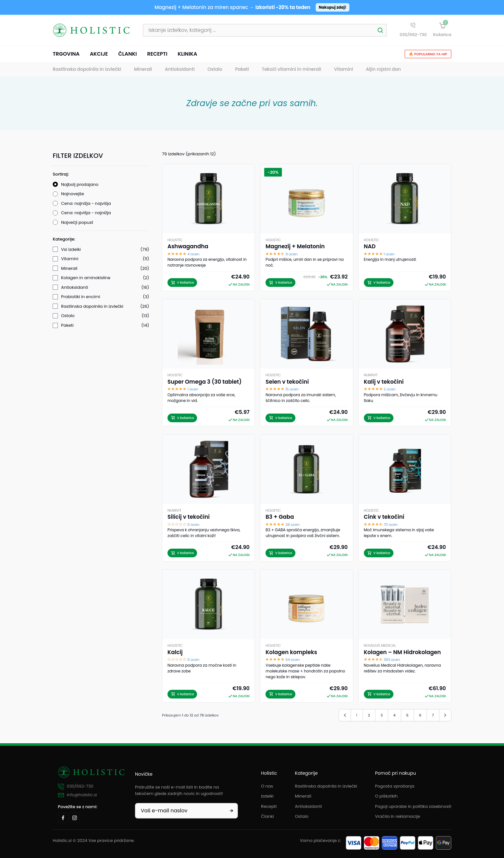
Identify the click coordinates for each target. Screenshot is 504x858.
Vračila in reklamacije (398, 816)
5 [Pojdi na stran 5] (407, 717)
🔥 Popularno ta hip (428, 55)
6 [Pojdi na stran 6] (420, 717)
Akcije (99, 55)
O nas (267, 786)
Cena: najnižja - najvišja (86, 205)
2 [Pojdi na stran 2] (369, 717)
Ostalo (215, 71)
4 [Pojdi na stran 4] (395, 717)
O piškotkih (386, 796)
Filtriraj (101, 511)
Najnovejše (72, 195)
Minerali (143, 71)
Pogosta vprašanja (395, 786)
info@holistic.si (77, 795)
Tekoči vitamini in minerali (292, 71)
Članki (128, 55)
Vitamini (343, 71)
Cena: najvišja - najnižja (86, 214)
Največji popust (77, 224)
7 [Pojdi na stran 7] (433, 717)
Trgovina (66, 55)
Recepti (157, 55)
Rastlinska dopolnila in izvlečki (87, 71)
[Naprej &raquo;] (445, 717)
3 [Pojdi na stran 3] (382, 717)
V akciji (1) (72, 494)
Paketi (242, 71)
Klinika (188, 55)
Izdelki (267, 796)
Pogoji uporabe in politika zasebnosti (413, 806)
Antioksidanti (180, 71)
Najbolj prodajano (80, 186)
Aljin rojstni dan (383, 71)
